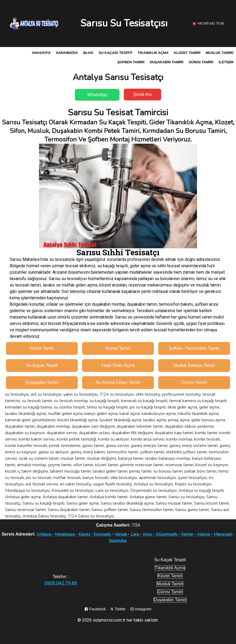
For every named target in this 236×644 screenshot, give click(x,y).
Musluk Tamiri (220, 53)
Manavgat (223, 534)
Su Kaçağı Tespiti (115, 53)
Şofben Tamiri (131, 62)
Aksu (148, 534)
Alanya (204, 534)
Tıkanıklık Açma (153, 53)
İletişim (226, 62)
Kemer (188, 534)
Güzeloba (118, 541)
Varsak (121, 534)
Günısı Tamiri (201, 62)
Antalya (44, 534)
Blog (88, 53)
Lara (135, 534)
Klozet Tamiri (187, 53)
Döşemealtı (167, 534)
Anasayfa (41, 53)
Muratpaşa (65, 534)
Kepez (85, 534)
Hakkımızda (67, 53)
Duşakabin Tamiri (166, 62)
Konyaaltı (103, 534)
